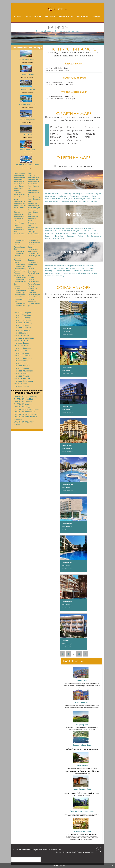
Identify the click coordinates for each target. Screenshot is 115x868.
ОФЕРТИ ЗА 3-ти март (23, 402)
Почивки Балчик (34, 254)
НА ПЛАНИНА (50, 16)
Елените (89, 130)
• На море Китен (21, 351)
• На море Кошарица (22, 320)
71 (79, 654)
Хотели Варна (19, 182)
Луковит (76, 271)
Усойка (66, 273)
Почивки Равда (19, 293)
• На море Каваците (22, 356)
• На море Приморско (23, 358)
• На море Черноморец (23, 381)
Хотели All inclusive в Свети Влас (61, 82)
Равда (96, 194)
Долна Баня (59, 236)
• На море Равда (21, 363)
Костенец (86, 231)
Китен (71, 127)
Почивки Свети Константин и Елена (33, 264)
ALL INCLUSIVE (74, 16)
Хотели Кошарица (34, 197)
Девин (74, 234)
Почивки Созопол (34, 297)
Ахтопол (72, 137)
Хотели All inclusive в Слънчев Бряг (61, 96)
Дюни (88, 137)
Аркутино (73, 143)
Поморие (73, 134)
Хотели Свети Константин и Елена (19, 219)
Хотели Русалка (34, 177)
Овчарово (88, 228)
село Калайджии (78, 273)
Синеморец (92, 127)
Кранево (48, 236)
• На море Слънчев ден (24, 371)
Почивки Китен (33, 241)
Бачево (48, 273)
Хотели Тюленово (20, 206)
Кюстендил (75, 231)
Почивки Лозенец (20, 277)
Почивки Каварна (34, 295)
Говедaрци (87, 271)
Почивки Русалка (34, 256)
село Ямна (91, 273)
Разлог (48, 268)
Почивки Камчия (20, 297)
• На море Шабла (21, 340)
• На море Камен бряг (23, 318)
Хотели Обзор (19, 223)
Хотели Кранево (34, 206)
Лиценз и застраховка (85, 852)
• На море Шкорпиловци (24, 338)
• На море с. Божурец (23, 323)
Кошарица (85, 196)
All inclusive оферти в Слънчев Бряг (62, 99)
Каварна (79, 194)
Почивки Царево (20, 295)
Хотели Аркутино (20, 177)
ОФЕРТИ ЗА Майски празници (26, 409)
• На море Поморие (22, 378)
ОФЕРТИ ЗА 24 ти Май (23, 399)
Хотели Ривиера (34, 180)
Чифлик (56, 228)
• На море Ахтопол (22, 353)
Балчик (55, 199)
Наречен (57, 273)
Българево (74, 196)
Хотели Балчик (19, 175)
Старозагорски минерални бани (57, 231)
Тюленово (56, 137)
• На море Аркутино (22, 335)
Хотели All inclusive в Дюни (58, 68)
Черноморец (58, 143)
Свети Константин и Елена (58, 127)
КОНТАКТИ (96, 16)
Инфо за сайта (69, 852)
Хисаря (65, 234)
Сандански (70, 236)
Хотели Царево (19, 201)
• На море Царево (21, 343)
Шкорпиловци (75, 130)
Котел (68, 271)
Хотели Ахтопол (34, 210)
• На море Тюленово (22, 315)
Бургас (56, 201)
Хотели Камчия (19, 204)
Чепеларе (60, 266)
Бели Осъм (49, 266)
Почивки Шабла (19, 280)
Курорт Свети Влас (74, 78)
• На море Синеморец (23, 348)
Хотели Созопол (20, 173)
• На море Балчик (21, 373)
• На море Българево (23, 313)
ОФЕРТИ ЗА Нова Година (24, 412)
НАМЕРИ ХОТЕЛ (73, 661)
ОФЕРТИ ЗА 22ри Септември (26, 397)
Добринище (66, 228)
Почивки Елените (20, 290)
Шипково (82, 234)
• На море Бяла (20, 383)
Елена (83, 268)
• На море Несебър (22, 366)
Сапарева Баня (59, 239)
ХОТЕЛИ (17, 16)
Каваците (90, 134)
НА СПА (62, 16)
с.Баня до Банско (71, 268)
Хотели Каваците (34, 208)
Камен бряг (57, 130)
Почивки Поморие (34, 284)
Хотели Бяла (18, 180)
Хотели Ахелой (19, 208)
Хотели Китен (33, 219)
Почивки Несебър (20, 269)
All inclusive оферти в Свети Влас (61, 84)
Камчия (54, 134)
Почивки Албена (20, 304)
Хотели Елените (20, 195)
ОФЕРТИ (27, 16)
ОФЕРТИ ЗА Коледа (22, 407)
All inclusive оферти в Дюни (59, 70)
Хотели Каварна (34, 190)
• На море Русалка (22, 376)
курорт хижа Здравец (75, 266)
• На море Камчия (21, 325)
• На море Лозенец (22, 368)
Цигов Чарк (58, 268)
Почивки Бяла (19, 251)
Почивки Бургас (19, 241)
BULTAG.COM (55, 849)
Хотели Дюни (19, 214)
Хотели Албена (33, 234)
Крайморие (63, 196)
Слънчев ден (74, 140)
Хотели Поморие (34, 199)
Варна (84, 201)
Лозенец (55, 140)
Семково (48, 276)
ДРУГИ (86, 16)
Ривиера (48, 194)
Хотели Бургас (19, 184)
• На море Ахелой (21, 333)
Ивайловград (60, 276)
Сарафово (94, 201)
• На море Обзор (21, 361)
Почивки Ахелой (34, 282)
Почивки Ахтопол (20, 271)
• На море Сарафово (23, 330)
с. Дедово (59, 271)
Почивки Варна (19, 306)
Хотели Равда (33, 184)
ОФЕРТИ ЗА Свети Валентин (26, 414)
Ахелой (88, 194)
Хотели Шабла (33, 216)
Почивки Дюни (19, 254)
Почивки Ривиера (20, 267)
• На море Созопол (22, 346)
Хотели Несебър (20, 234)
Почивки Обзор (19, 264)
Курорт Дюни (74, 63)
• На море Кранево (22, 386)
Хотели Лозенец (34, 182)
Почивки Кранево (34, 243)
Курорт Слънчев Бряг (74, 92)
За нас (59, 852)
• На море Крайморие (23, 328)
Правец (57, 234)
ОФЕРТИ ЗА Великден (23, 404)
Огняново (77, 228)
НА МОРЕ (38, 16)
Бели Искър (90, 266)
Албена (81, 236)
